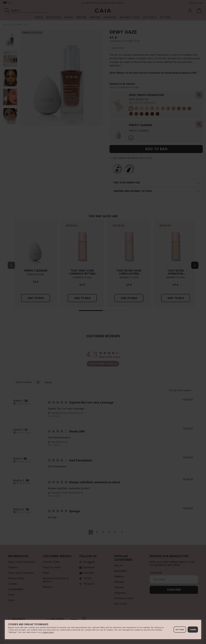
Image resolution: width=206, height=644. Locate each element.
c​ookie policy (48, 632)
